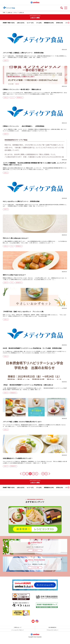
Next (64, 520)
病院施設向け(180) (49, 23)
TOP (4, 13)
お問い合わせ (35, 550)
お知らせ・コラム (12, 13)
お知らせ (6, 61)
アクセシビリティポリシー (52, 630)
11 (46, 474)
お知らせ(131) (21, 23)
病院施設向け (20, 97)
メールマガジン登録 (35, 568)
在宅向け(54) (59, 23)
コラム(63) (39, 23)
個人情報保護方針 (52, 627)
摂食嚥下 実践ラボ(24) (9, 23)
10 (43, 474)
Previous (6, 520)
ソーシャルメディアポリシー (17, 630)
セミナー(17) (30, 23)
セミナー (12, 97)
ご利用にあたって (17, 627)
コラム (12, 246)
